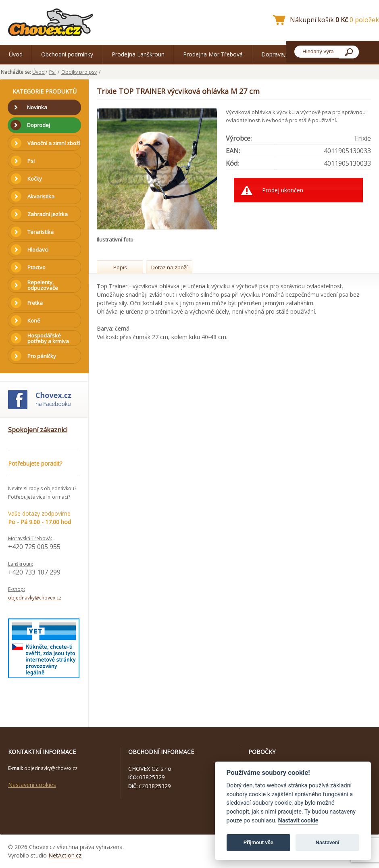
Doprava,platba (281, 54)
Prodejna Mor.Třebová (213, 54)
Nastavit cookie (298, 821)
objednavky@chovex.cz (35, 598)
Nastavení (328, 842)
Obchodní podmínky (67, 54)
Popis (120, 267)
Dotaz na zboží (169, 267)
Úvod (16, 54)
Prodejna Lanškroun (138, 54)
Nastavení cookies (32, 785)
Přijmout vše (258, 842)
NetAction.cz (65, 855)
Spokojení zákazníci (38, 430)
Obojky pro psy (79, 72)
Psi (52, 72)
